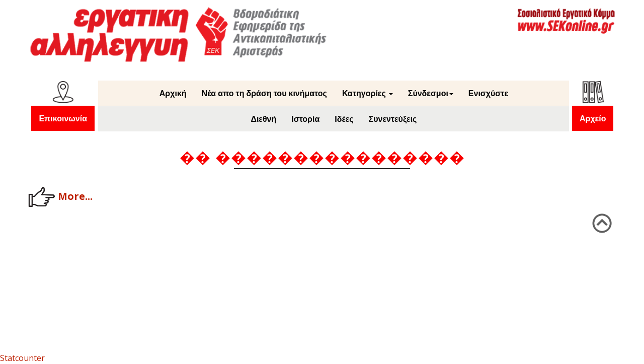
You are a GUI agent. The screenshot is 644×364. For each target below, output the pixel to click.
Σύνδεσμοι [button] (431, 93)
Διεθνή (263, 119)
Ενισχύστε (488, 93)
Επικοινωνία (63, 118)
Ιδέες (344, 119)
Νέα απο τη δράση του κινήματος (264, 93)
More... (60, 197)
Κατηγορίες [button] (368, 93)
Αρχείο (593, 118)
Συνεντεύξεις (393, 119)
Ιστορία (305, 119)
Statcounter (22, 358)
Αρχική (173, 93)
